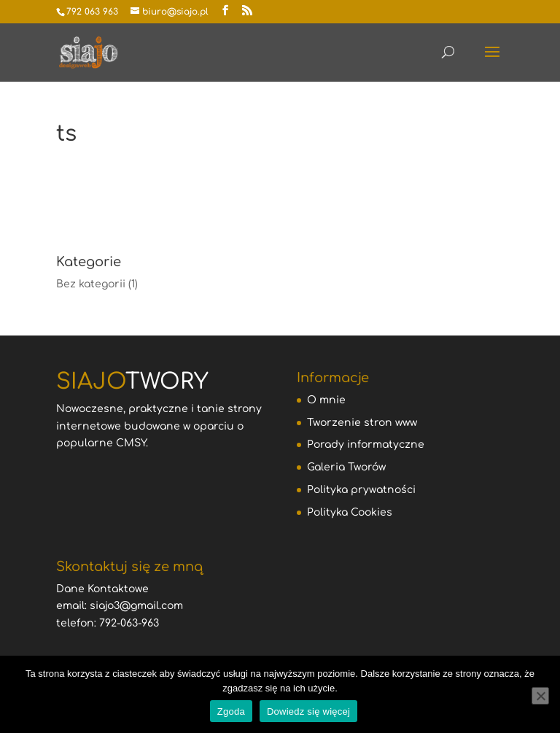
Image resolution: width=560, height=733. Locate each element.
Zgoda (231, 711)
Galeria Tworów (346, 467)
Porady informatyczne (366, 445)
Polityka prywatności (361, 490)
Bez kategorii (91, 284)
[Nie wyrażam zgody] (540, 696)
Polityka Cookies (350, 512)
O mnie (326, 400)
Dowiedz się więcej (308, 711)
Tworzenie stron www (362, 423)
